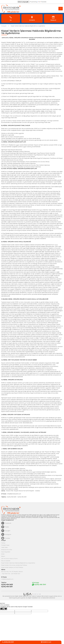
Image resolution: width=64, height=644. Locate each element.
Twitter (5, 527)
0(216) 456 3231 (7, 587)
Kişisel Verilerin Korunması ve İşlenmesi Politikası (14, 565)
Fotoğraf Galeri (5, 545)
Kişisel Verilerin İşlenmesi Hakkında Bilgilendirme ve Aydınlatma (18, 563)
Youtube (6, 538)
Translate (42, 2)
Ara (11, 18)
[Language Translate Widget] (24, 2)
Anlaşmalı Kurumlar (7, 550)
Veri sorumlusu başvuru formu (9, 558)
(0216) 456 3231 (8, 642)
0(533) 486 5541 (39, 585)
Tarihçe (3, 543)
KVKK (3, 554)
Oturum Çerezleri (6, 561)
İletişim (3, 556)
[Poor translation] (5, 609)
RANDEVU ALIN (46, 642)
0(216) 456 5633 (7, 585)
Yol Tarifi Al (32, 18)
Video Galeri (5, 547)
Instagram (6, 534)
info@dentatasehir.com (8, 459)
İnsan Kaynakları (6, 552)
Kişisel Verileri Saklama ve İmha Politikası (12, 567)
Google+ (6, 531)
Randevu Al (53, 18)
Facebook (6, 523)
